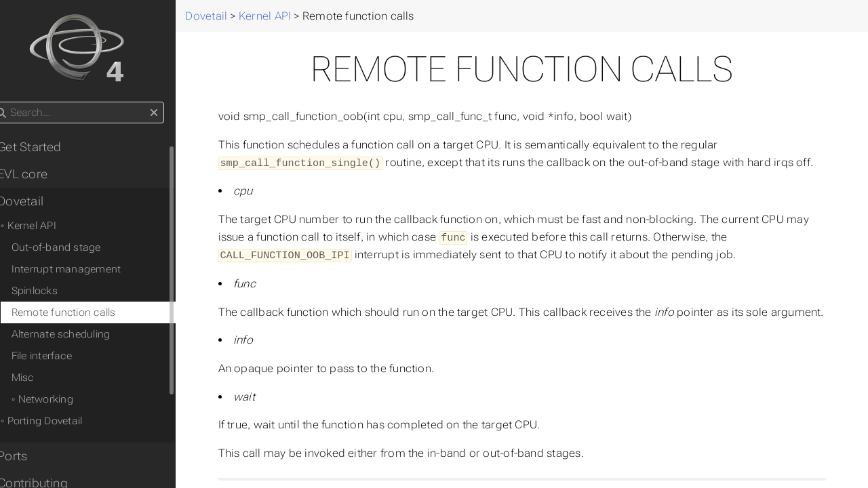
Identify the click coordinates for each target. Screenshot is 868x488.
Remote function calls (85, 312)
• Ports (30, 456)
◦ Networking (63, 399)
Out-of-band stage (77, 247)
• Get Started (47, 147)
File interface (63, 356)
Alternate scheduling (82, 334)
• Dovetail (38, 201)
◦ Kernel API (50, 226)
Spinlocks (56, 291)
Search (12, 102)
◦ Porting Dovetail (63, 421)
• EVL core (40, 174)
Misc (44, 378)
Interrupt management (87, 269)
